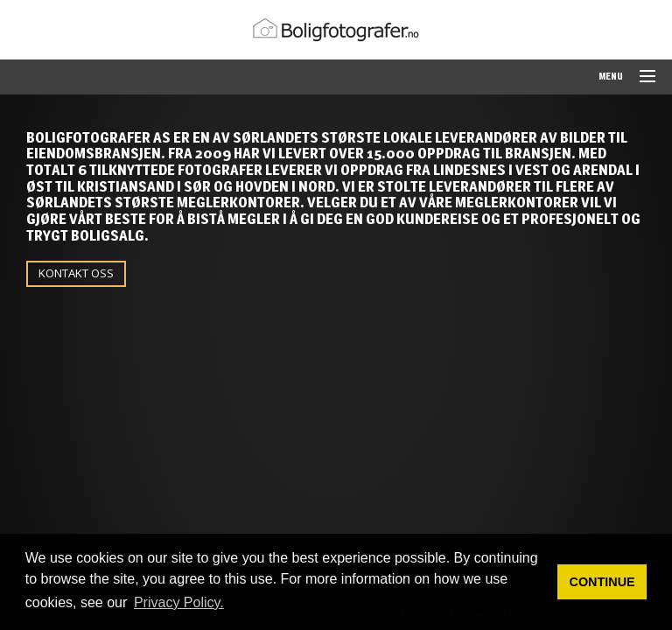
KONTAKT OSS (76, 273)
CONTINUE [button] (602, 582)
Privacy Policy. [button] (179, 602)
